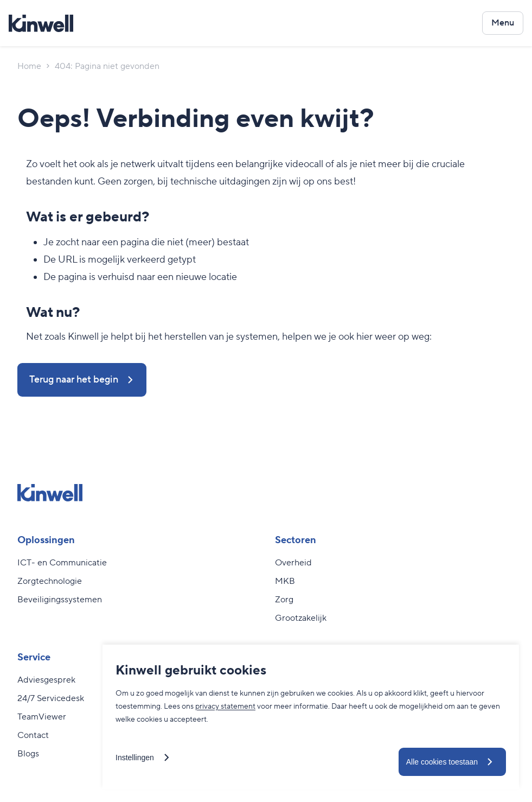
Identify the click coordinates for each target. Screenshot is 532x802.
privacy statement (225, 706)
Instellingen (135, 758)
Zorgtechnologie (50, 581)
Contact (33, 735)
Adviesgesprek (46, 680)
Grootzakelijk (301, 618)
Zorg (284, 600)
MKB (285, 581)
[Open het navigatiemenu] (503, 23)
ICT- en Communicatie (62, 563)
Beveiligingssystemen (60, 600)
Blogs (28, 754)
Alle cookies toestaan (442, 762)
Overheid (293, 563)
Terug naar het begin (74, 380)
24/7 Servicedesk (51, 698)
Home (29, 66)
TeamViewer (42, 717)
